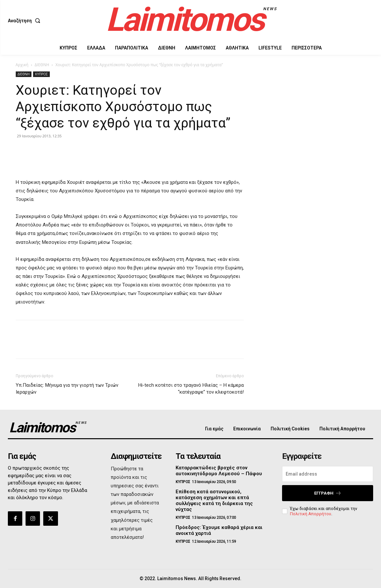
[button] (25, 21)
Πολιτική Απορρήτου (311, 514)
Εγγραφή (328, 493)
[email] (328, 474)
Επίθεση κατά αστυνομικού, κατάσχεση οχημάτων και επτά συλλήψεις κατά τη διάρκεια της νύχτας (214, 500)
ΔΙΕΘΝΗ (42, 65)
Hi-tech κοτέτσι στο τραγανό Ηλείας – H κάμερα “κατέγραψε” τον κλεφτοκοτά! (191, 389)
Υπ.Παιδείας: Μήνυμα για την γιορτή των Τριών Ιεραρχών (67, 389)
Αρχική (22, 65)
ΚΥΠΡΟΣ (41, 74)
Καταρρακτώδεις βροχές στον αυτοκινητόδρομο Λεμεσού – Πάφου (219, 471)
